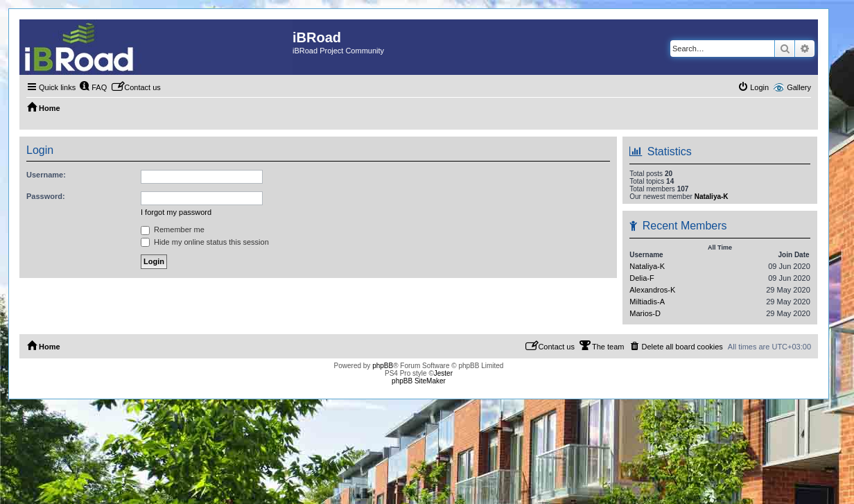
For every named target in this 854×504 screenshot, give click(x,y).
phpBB (383, 366)
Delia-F (642, 278)
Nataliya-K (712, 197)
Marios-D (645, 313)
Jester (443, 373)
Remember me (173, 229)
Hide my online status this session (205, 242)
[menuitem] (93, 87)
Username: (46, 175)
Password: (46, 196)
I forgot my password (176, 212)
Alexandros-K (652, 290)
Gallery (799, 87)
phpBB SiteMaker (419, 381)
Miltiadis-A (647, 302)
